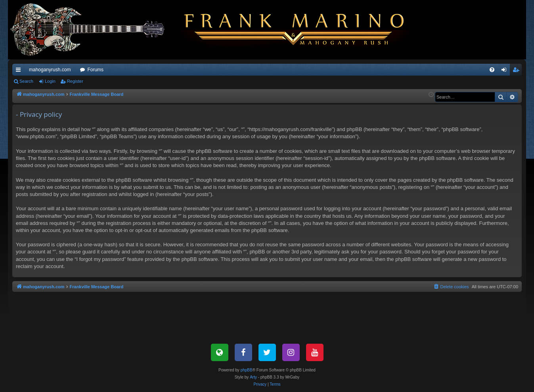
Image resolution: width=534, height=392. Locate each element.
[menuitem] (492, 70)
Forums (95, 70)
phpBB (247, 370)
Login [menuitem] (506, 71)
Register (75, 81)
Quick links (20, 71)
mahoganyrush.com (50, 70)
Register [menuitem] (518, 71)
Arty (253, 377)
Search (26, 81)
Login (50, 81)
